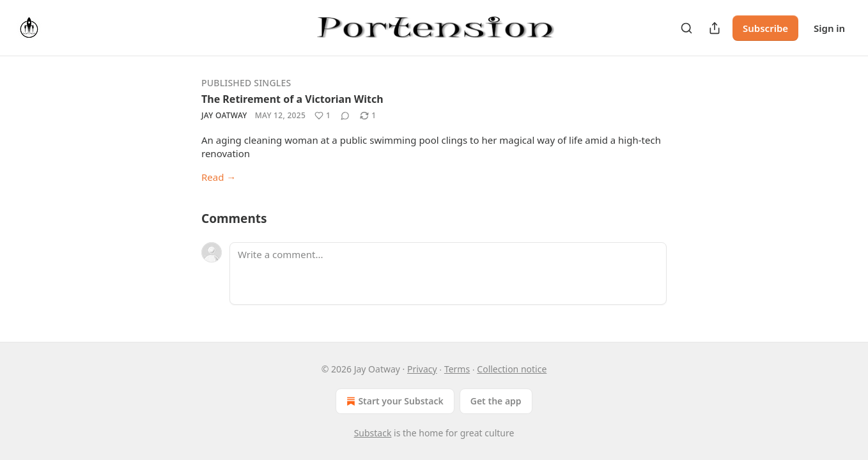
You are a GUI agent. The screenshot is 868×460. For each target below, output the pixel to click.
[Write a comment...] (448, 273)
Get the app (496, 401)
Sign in (829, 28)
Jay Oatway (224, 115)
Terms (457, 369)
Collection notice (512, 369)
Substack (373, 433)
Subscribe (765, 28)
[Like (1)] (322, 116)
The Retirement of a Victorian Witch (292, 99)
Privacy (422, 369)
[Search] (686, 28)
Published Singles (246, 83)
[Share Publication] (715, 28)
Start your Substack (393, 401)
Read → (219, 177)
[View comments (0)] (345, 116)
